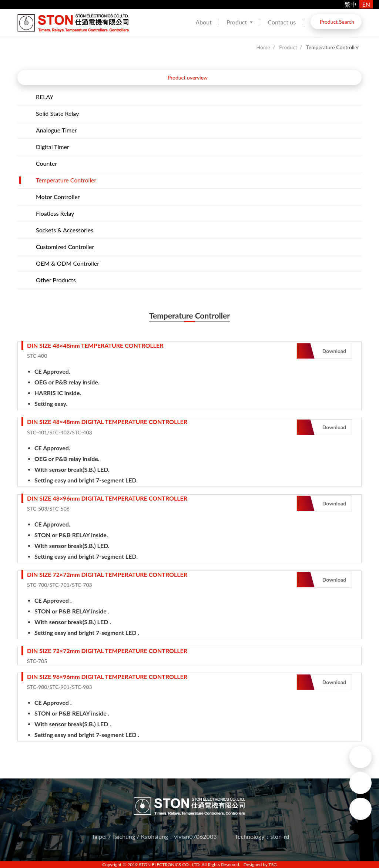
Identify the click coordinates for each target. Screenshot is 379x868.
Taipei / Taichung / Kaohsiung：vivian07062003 (154, 836)
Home (263, 47)
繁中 (351, 4)
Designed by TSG (260, 864)
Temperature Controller (333, 47)
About (204, 22)
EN (366, 4)
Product (237, 22)
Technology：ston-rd (262, 836)
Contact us (281, 22)
